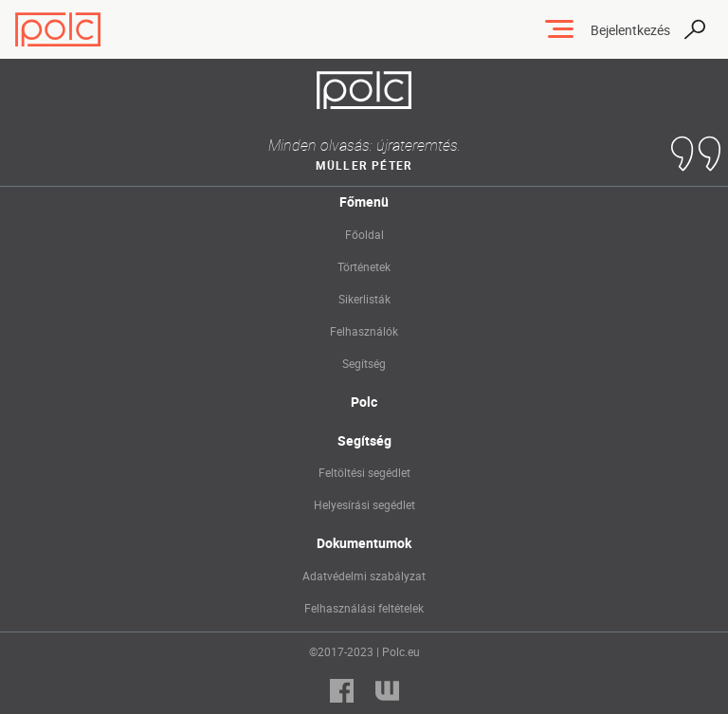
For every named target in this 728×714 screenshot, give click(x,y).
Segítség (364, 363)
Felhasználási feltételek (364, 608)
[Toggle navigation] (559, 29)
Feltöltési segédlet (364, 472)
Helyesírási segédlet (364, 504)
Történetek (364, 266)
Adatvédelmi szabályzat (364, 576)
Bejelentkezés (630, 30)
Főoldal (364, 234)
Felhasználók (364, 331)
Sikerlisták (364, 299)
